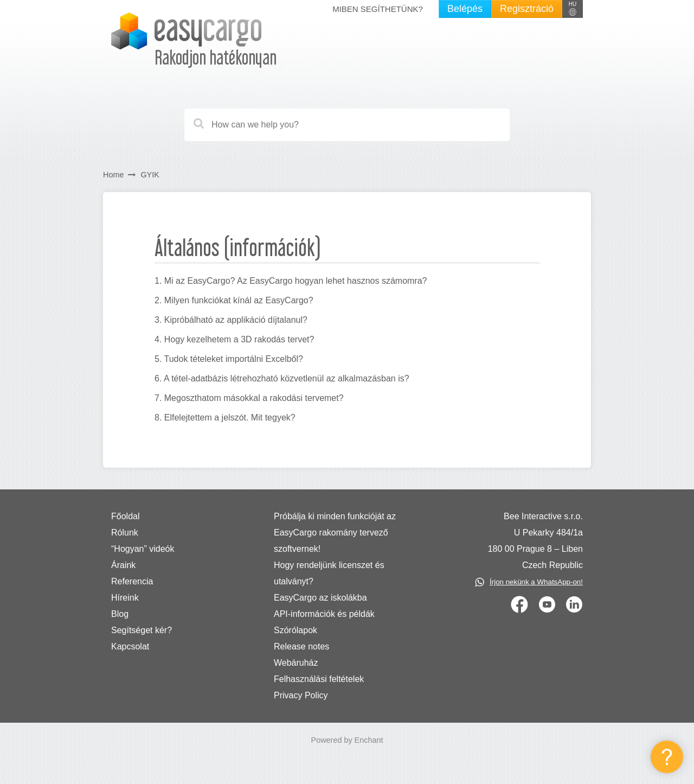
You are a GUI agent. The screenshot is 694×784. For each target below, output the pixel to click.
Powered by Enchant (347, 740)
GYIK (150, 175)
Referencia (132, 581)
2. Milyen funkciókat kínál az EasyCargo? (234, 300)
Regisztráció (527, 9)
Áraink (123, 565)
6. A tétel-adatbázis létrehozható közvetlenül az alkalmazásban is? (282, 378)
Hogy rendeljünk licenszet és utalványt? (329, 573)
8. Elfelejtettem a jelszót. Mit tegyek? (225, 418)
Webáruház (296, 663)
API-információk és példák (324, 614)
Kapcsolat (130, 646)
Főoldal (125, 516)
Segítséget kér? (142, 630)
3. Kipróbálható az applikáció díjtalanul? (231, 320)
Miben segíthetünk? (378, 9)
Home (113, 175)
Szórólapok (295, 630)
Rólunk (125, 533)
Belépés (465, 9)
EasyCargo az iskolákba (320, 598)
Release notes (301, 646)
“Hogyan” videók (143, 549)
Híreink (125, 598)
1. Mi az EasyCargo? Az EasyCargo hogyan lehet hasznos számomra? (291, 281)
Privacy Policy (301, 695)
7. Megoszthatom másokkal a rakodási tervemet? (249, 398)
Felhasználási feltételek (319, 679)
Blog (120, 614)
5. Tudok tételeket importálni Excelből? (229, 359)
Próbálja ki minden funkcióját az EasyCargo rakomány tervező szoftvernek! (335, 533)
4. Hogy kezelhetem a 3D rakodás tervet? (234, 339)
